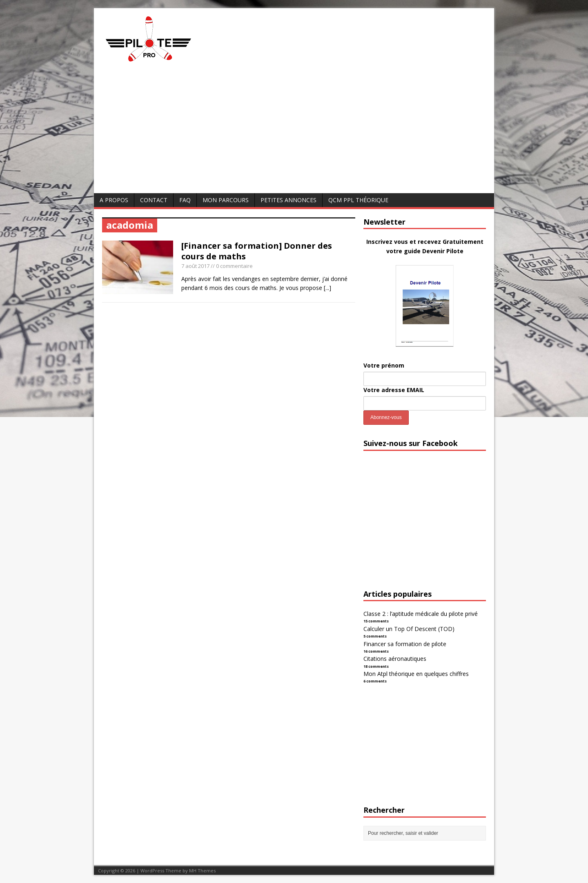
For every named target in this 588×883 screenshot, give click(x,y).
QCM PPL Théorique (358, 200)
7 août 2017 (195, 266)
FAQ (185, 200)
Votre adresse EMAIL (394, 390)
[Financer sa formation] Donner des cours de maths (257, 251)
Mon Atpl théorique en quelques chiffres (416, 674)
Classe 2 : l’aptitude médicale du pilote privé (421, 614)
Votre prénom (384, 365)
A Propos (114, 200)
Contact (154, 200)
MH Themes (202, 871)
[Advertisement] (294, 132)
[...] (327, 288)
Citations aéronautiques (395, 659)
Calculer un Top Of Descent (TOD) (409, 629)
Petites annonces (288, 200)
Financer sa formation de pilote (405, 644)
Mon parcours (226, 200)
